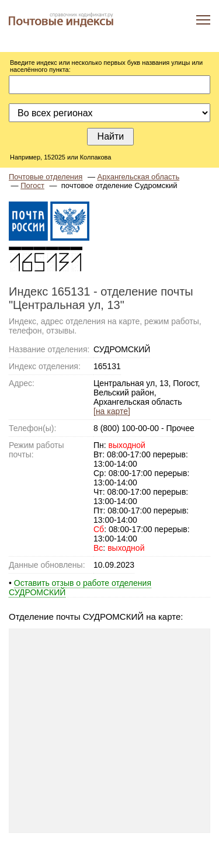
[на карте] (112, 411)
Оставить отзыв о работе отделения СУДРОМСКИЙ (80, 588)
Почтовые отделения (46, 177)
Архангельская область (139, 177)
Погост (32, 185)
